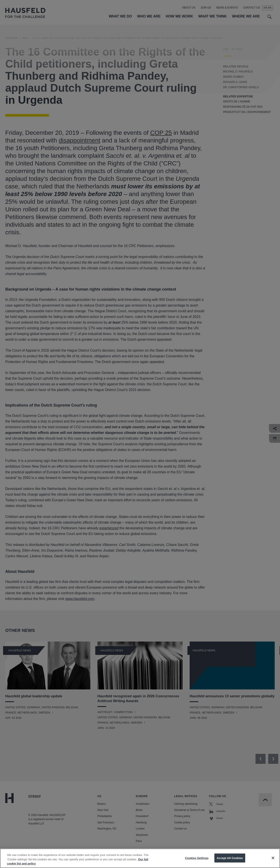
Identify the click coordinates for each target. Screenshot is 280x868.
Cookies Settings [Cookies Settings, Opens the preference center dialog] (197, 862)
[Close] (273, 862)
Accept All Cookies (230, 862)
